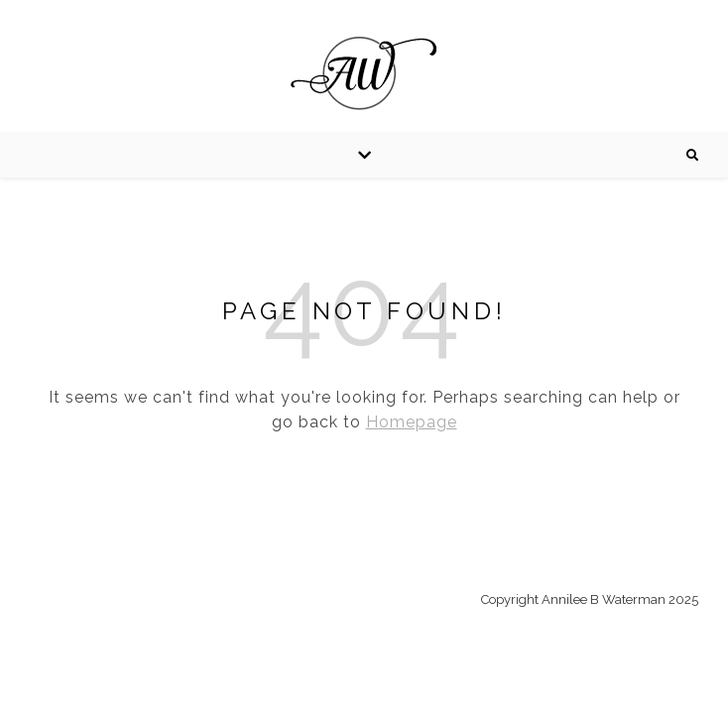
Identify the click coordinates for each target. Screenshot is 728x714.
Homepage (412, 422)
